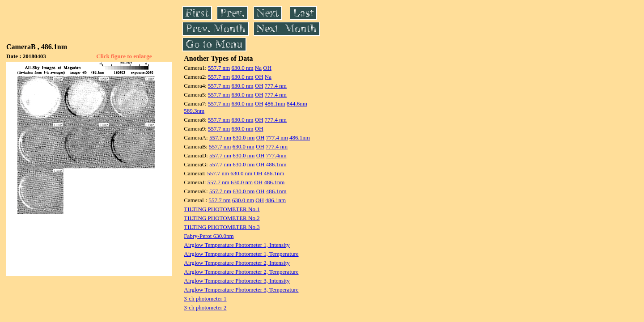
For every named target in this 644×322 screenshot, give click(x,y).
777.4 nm (276, 86)
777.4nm (276, 155)
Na (258, 68)
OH (267, 68)
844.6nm (297, 104)
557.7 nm (219, 68)
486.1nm (275, 104)
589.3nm (194, 111)
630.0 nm (242, 68)
